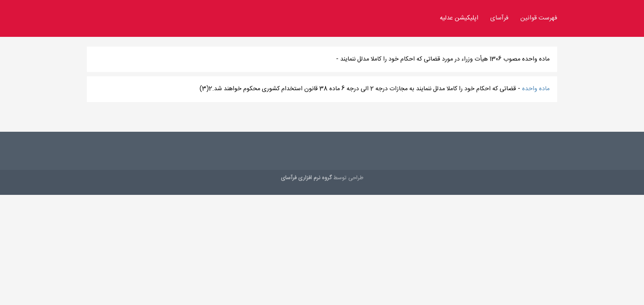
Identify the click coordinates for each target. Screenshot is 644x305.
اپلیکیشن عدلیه (459, 18)
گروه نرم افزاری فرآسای (306, 178)
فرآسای (499, 18)
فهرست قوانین (539, 18)
